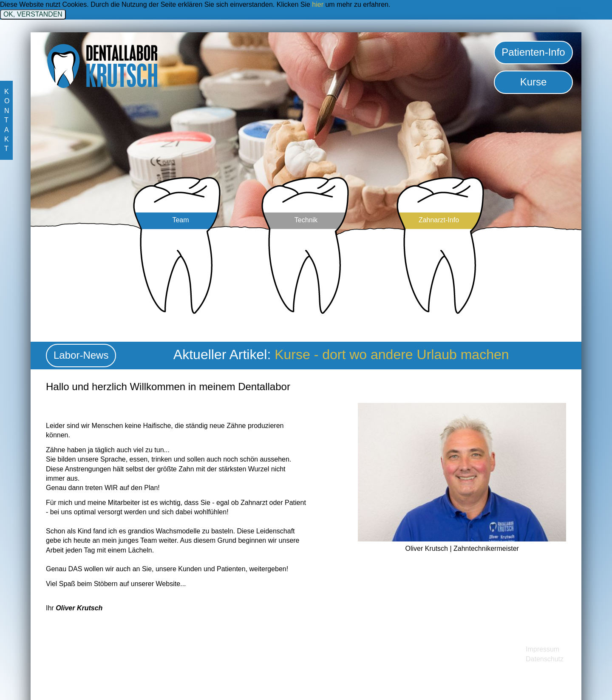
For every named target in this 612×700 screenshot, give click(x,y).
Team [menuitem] (180, 220)
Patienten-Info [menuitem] (533, 52)
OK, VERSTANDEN (33, 14)
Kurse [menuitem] (534, 82)
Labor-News (81, 355)
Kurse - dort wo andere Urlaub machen (392, 354)
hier (318, 4)
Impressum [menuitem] (543, 649)
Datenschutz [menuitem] (545, 659)
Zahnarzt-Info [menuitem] (439, 220)
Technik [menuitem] (306, 220)
